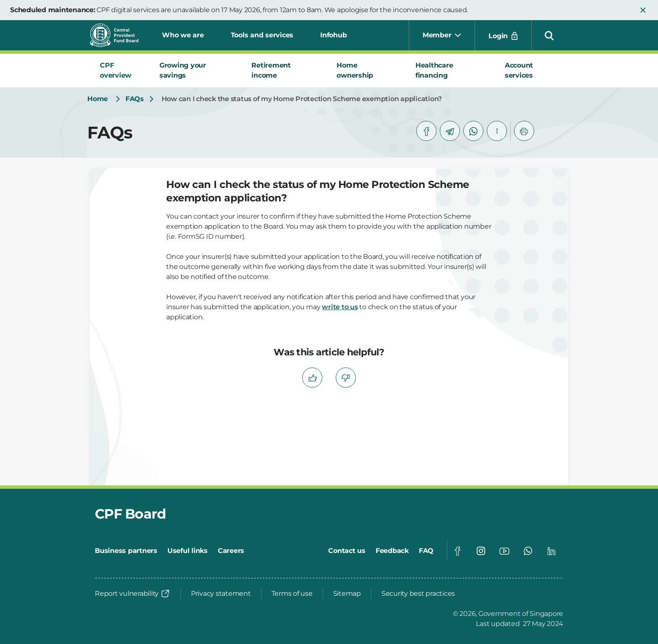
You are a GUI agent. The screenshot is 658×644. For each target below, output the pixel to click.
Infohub (333, 35)
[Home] (98, 99)
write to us (340, 307)
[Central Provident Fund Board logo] (119, 35)
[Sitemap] (347, 594)
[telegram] (450, 131)
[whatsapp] (473, 131)
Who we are (183, 35)
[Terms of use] (292, 594)
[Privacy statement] (221, 594)
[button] (643, 10)
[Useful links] (188, 551)
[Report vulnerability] (133, 594)
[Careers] (231, 551)
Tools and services (262, 35)
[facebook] (426, 131)
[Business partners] (126, 551)
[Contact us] (347, 551)
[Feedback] (392, 551)
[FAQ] (426, 551)
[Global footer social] (457, 551)
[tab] (120, 70)
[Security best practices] (418, 594)
